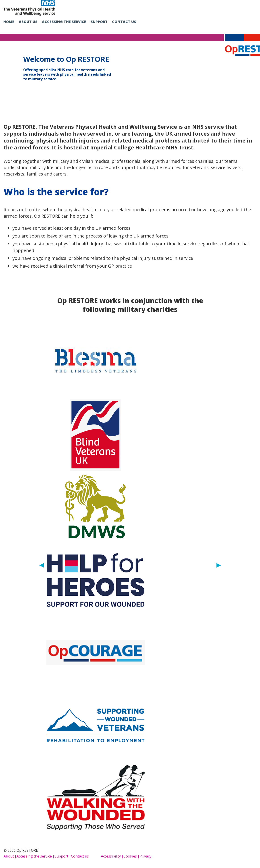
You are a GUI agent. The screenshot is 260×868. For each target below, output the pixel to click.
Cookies (130, 856)
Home (9, 22)
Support (99, 22)
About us (28, 22)
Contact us (124, 22)
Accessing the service (64, 22)
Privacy (145, 856)
